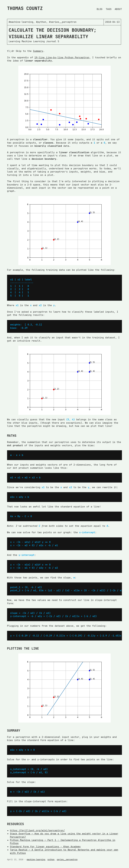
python (51, 859)
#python (41, 22)
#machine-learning (21, 22)
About (118, 9)
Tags (109, 9)
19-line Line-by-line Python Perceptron (62, 58)
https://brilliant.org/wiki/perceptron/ (37, 830)
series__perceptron (67, 859)
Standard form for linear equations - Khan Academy (45, 847)
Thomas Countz (25, 8)
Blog (100, 9)
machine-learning (36, 859)
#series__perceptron (63, 22)
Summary (38, 51)
